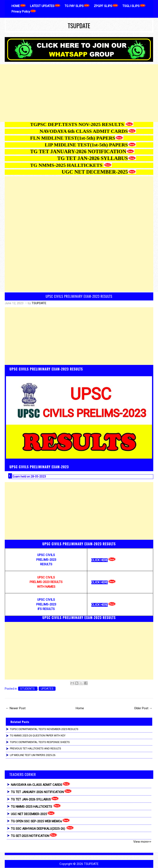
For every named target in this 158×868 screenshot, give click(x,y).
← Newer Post (16, 708)
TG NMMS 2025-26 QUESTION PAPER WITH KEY (38, 735)
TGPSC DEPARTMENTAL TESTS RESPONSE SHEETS (40, 742)
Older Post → (143, 708)
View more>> (142, 842)
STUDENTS (28, 689)
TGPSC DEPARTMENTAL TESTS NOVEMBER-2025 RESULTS (44, 729)
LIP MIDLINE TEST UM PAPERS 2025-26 (33, 755)
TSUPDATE (79, 26)
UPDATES (47, 689)
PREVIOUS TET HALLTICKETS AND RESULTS (35, 748)
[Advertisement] (79, 93)
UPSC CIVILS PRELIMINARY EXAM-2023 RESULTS (79, 296)
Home (80, 708)
